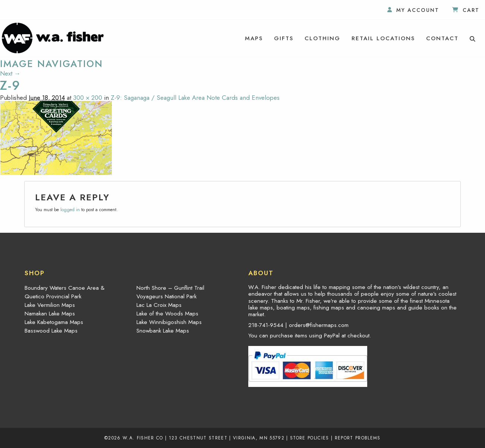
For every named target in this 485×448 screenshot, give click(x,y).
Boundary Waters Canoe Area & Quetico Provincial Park (64, 292)
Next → (10, 73)
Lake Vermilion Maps (50, 305)
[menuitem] (254, 38)
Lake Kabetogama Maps (54, 322)
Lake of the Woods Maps (167, 314)
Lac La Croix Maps (159, 305)
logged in (70, 210)
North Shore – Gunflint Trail (170, 288)
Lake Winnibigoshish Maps (169, 322)
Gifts (284, 38)
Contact (442, 38)
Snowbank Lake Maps (163, 331)
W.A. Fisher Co (143, 438)
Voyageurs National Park (166, 296)
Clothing (322, 38)
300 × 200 (88, 98)
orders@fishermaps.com (319, 325)
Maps (254, 38)
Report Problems (358, 438)
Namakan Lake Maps (50, 314)
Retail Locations (383, 38)
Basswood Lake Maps (51, 331)
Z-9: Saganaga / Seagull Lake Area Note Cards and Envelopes (195, 98)
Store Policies (310, 438)
